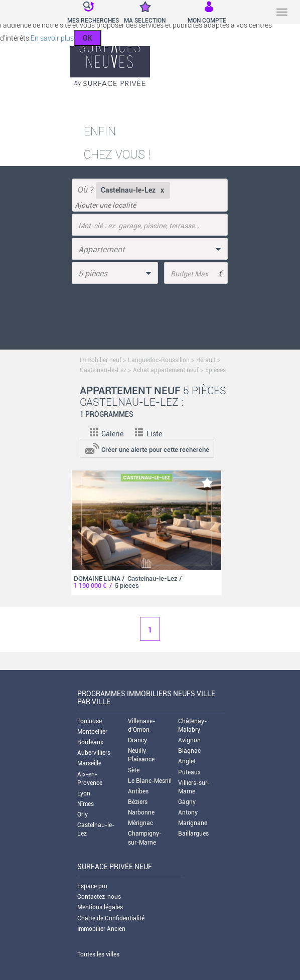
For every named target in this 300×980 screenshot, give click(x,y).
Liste (148, 434)
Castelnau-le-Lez (103, 370)
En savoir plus (52, 38)
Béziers (138, 802)
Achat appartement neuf (166, 370)
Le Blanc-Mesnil (150, 781)
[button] (87, 13)
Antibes (138, 791)
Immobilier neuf (101, 360)
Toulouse (90, 721)
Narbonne (141, 812)
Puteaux (189, 772)
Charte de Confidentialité (111, 918)
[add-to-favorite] (207, 483)
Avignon (189, 740)
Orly (83, 814)
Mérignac (140, 823)
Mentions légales (100, 907)
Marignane (193, 823)
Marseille (89, 763)
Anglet (187, 761)
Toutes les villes (98, 954)
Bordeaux (90, 742)
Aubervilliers (94, 753)
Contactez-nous (99, 897)
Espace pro (92, 886)
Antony (188, 812)
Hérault (206, 360)
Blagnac (189, 751)
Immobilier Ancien (101, 929)
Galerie (107, 434)
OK (88, 38)
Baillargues (193, 834)
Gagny (187, 802)
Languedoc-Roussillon (159, 360)
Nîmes (86, 804)
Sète (134, 770)
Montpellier (92, 732)
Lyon (84, 793)
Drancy (137, 740)
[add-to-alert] (147, 448)
